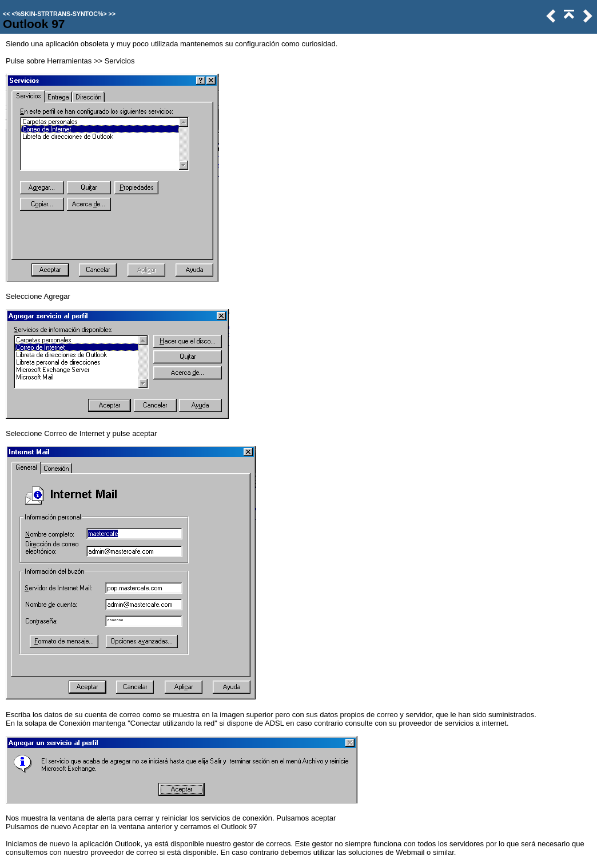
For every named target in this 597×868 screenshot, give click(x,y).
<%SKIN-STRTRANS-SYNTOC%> (59, 14)
